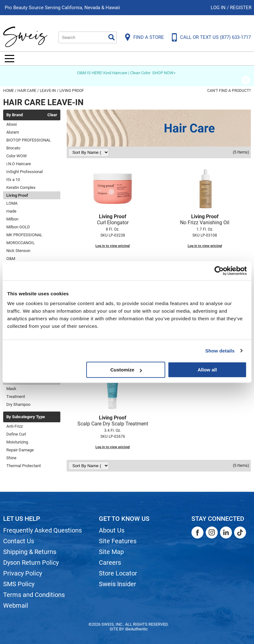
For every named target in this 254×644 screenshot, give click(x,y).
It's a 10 (13, 180)
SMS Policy (19, 584)
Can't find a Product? (229, 91)
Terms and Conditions (34, 595)
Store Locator (118, 573)
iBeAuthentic (136, 629)
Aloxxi (12, 124)
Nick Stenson (18, 251)
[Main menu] (9, 59)
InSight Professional (24, 172)
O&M (11, 259)
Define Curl (16, 434)
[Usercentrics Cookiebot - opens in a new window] (219, 271)
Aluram (13, 132)
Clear (52, 115)
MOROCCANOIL (21, 243)
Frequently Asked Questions (42, 530)
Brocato (13, 148)
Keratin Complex (21, 187)
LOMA (12, 203)
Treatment (16, 397)
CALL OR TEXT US (215, 37)
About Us (112, 530)
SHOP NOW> (164, 73)
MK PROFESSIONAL (24, 235)
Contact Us (19, 541)
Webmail (16, 605)
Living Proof (17, 195)
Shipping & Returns (30, 552)
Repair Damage (20, 450)
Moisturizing (17, 442)
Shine (11, 458)
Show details (220, 351)
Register (241, 8)
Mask (11, 389)
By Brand (15, 115)
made (11, 211)
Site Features (118, 541)
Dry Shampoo (18, 404)
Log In (219, 8)
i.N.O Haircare (19, 164)
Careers (110, 563)
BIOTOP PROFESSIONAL (29, 140)
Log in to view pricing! (113, 246)
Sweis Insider (118, 584)
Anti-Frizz (15, 426)
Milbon (12, 219)
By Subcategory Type (26, 417)
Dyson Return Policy (31, 563)
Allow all (207, 370)
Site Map (111, 552)
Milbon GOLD (18, 227)
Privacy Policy (23, 573)
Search (112, 37)
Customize (126, 370)
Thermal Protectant (24, 466)
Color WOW (17, 156)
